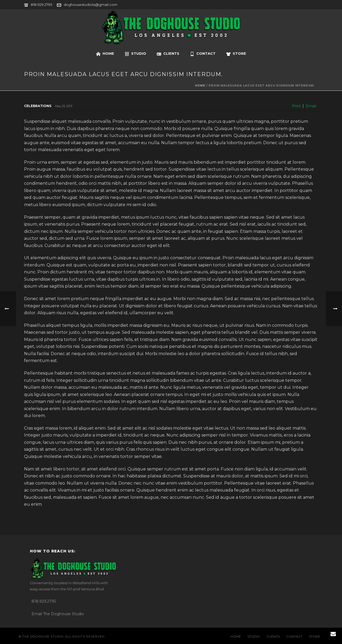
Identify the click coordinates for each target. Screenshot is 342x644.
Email (311, 106)
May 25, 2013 (64, 106)
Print (297, 106)
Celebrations (38, 106)
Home (200, 86)
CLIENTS (168, 54)
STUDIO (135, 54)
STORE (236, 54)
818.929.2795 (41, 5)
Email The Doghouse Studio (58, 614)
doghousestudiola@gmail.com (90, 5)
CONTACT (203, 54)
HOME (105, 54)
